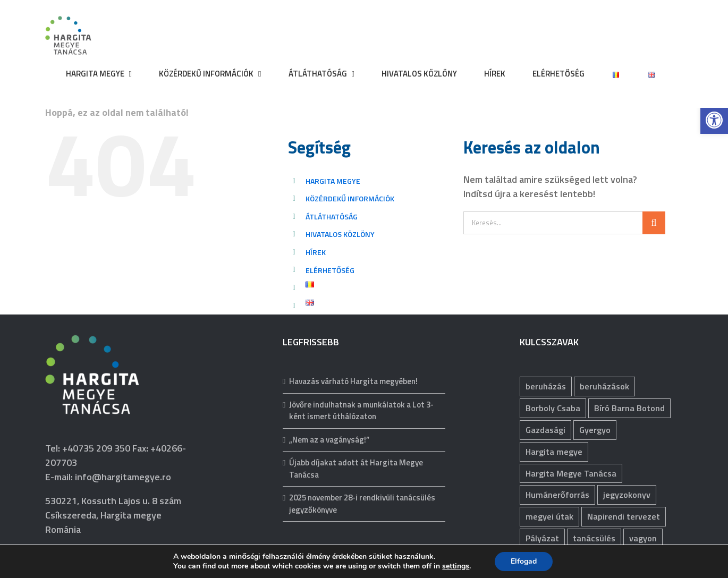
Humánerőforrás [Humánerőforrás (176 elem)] (557, 495)
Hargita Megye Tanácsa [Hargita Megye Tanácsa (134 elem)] (571, 473)
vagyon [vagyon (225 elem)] (643, 538)
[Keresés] (654, 223)
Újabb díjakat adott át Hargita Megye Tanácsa (356, 469)
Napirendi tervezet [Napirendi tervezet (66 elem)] (624, 516)
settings (456, 566)
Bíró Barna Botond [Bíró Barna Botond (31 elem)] (629, 408)
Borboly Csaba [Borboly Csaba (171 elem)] (553, 408)
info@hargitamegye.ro (123, 477)
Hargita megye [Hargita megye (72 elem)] (554, 452)
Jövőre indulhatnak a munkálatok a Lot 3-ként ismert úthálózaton (361, 411)
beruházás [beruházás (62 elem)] (546, 386)
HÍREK (316, 252)
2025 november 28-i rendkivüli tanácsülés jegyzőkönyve (362, 504)
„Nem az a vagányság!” (329, 440)
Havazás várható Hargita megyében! (353, 381)
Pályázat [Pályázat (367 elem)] (542, 538)
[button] (714, 120)
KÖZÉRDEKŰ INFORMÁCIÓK (350, 198)
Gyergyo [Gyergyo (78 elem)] (595, 430)
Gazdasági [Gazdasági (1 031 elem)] (545, 430)
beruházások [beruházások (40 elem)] (604, 386)
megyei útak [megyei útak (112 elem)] (549, 516)
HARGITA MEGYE (333, 181)
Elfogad (524, 561)
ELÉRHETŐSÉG (330, 270)
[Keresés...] (553, 223)
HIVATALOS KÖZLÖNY (340, 234)
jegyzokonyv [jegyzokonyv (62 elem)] (627, 495)
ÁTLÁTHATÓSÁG (332, 216)
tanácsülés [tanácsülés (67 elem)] (594, 538)
